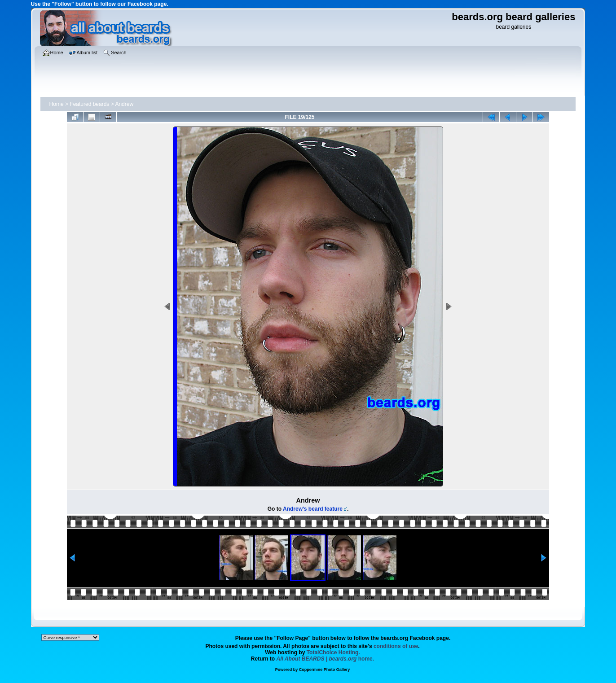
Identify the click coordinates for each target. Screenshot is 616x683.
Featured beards (89, 104)
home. (326, 659)
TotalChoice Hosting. (333, 652)
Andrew (124, 104)
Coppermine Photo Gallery (325, 670)
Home (57, 104)
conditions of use (396, 646)
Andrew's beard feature (313, 509)
